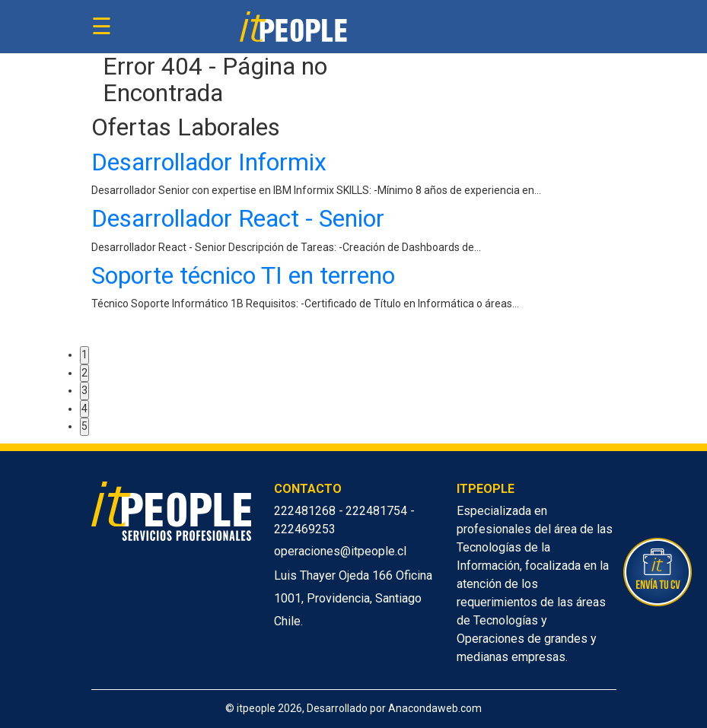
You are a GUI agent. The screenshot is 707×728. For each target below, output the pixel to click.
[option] (354, 234)
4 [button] (84, 409)
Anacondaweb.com (435, 708)
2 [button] (84, 373)
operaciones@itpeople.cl (340, 551)
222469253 (305, 529)
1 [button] (84, 354)
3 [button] (84, 390)
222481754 (378, 511)
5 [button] (84, 426)
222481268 (306, 511)
